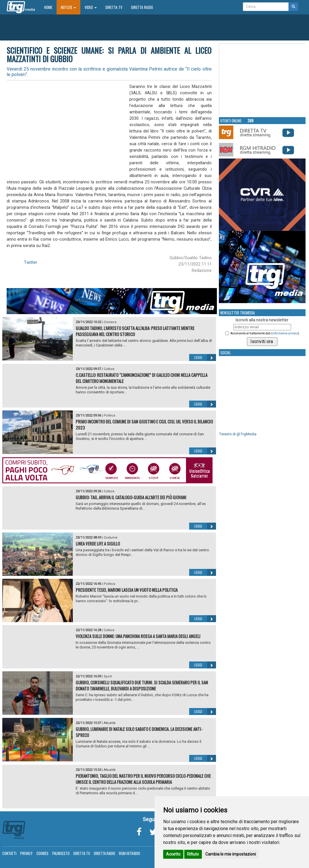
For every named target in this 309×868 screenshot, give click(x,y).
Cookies (42, 853)
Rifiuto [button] (193, 854)
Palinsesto (61, 853)
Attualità (110, 723)
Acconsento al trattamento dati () (265, 333)
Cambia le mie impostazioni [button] (231, 854)
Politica (109, 415)
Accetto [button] (173, 854)
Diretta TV (114, 7)
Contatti (9, 853)
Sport (108, 676)
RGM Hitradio (130, 853)
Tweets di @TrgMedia (238, 434)
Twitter (31, 262)
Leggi (205, 357)
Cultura (109, 369)
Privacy (26, 853)
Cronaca (110, 322)
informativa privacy (285, 333)
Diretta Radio (142, 7)
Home (50, 7)
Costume (111, 538)
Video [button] (91, 7)
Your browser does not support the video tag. (263, 80)
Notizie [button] (68, 7)
